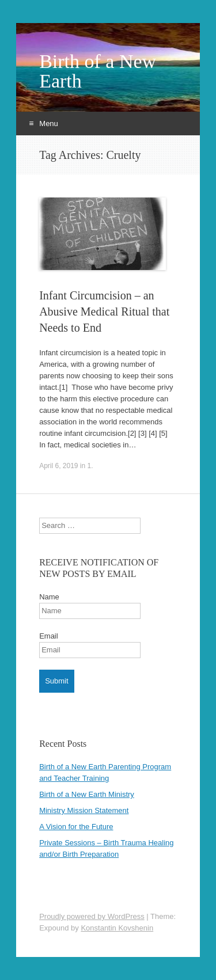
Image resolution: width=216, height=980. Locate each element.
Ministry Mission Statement (84, 810)
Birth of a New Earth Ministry (87, 794)
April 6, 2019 (58, 466)
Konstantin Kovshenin (117, 928)
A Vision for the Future (76, 827)
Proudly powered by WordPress (92, 916)
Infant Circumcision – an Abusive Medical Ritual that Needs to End (104, 312)
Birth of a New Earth (98, 71)
